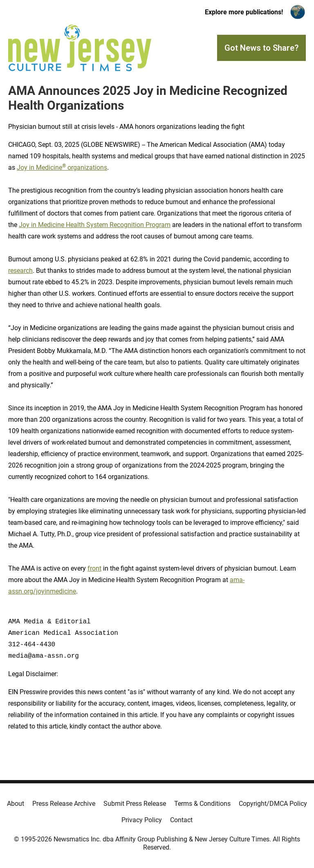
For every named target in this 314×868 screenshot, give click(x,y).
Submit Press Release (135, 804)
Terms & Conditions (202, 804)
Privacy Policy (142, 820)
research (20, 271)
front (94, 568)
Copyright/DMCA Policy (273, 804)
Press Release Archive (64, 804)
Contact (181, 820)
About (16, 804)
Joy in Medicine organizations (62, 168)
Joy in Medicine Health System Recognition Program (95, 225)
